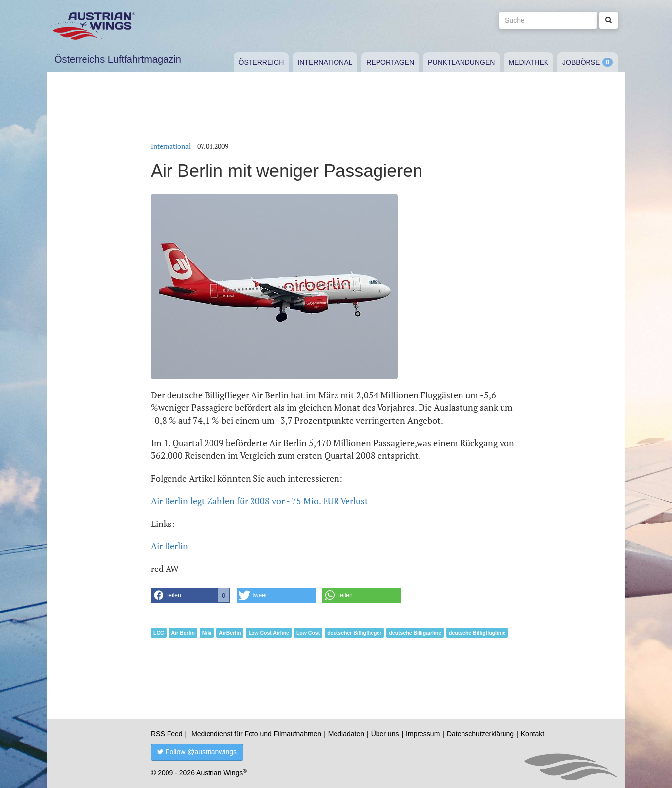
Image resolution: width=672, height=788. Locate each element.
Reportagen (390, 62)
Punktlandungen (461, 62)
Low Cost (308, 633)
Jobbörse (581, 62)
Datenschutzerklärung (480, 734)
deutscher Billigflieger (354, 633)
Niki (207, 633)
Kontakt (532, 734)
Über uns (385, 734)
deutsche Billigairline (415, 633)
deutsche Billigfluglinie (477, 633)
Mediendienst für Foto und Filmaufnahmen (256, 734)
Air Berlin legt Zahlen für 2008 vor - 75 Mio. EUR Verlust (259, 501)
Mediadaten (346, 734)
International (325, 62)
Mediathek (528, 62)
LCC (159, 633)
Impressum (423, 734)
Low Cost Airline (268, 633)
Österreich (261, 62)
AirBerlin (230, 633)
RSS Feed (167, 734)
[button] (190, 595)
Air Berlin (169, 546)
